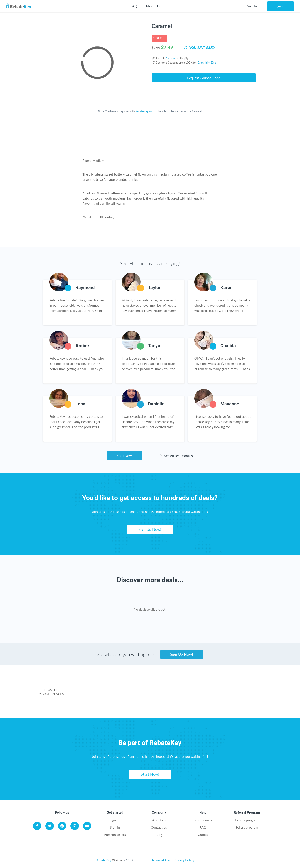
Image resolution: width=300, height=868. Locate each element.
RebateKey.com (145, 111)
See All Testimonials (176, 456)
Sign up (115, 820)
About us (159, 820)
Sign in (115, 827)
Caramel (171, 58)
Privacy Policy (184, 860)
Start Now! (125, 456)
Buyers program (247, 820)
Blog (159, 835)
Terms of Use (161, 860)
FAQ (134, 6)
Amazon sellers (115, 835)
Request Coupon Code (204, 78)
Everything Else (207, 63)
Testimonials (203, 820)
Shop (119, 6)
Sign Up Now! (150, 529)
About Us (153, 6)
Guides (203, 835)
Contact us (159, 827)
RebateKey (104, 860)
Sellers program (247, 827)
